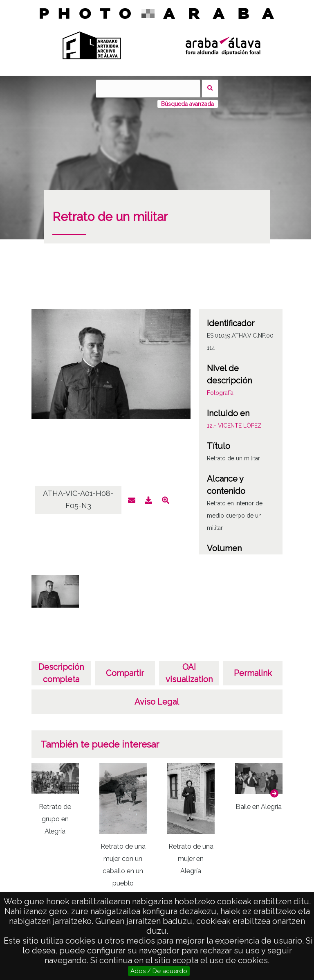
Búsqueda (210, 89)
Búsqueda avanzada (187, 104)
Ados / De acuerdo (159, 971)
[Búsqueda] (148, 89)
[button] (274, 793)
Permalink (253, 673)
